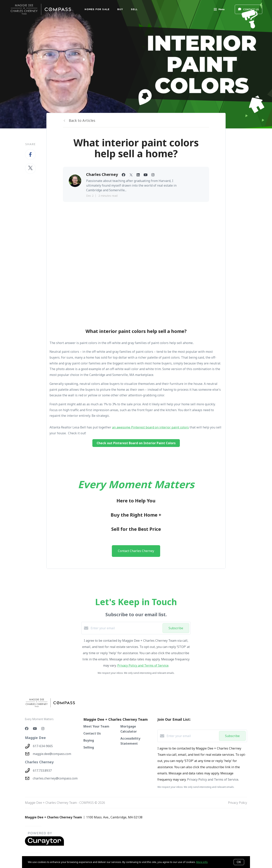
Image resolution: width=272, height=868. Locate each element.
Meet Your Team (96, 726)
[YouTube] (35, 728)
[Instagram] (43, 728)
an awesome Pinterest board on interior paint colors (150, 427)
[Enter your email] (126, 628)
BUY (120, 9)
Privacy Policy (238, 803)
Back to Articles (82, 120)
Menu (219, 10)
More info (202, 862)
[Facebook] (27, 728)
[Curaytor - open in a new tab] (44, 845)
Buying (89, 740)
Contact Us (92, 733)
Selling (89, 747)
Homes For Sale (97, 9)
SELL (134, 9)
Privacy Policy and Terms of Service (143, 665)
